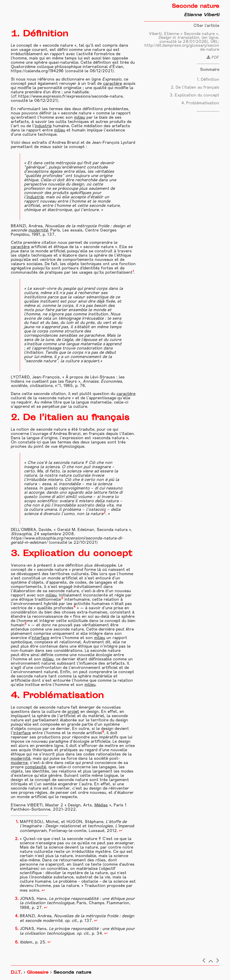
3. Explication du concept (194, 95)
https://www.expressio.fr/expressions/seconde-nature (70, 97)
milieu (80, 118)
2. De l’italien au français (195, 88)
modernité (38, 230)
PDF (213, 58)
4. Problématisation (200, 103)
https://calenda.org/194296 (37, 71)
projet (73, 712)
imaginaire (32, 826)
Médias (101, 805)
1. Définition (208, 80)
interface (40, 638)
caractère (113, 84)
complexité (35, 767)
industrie (43, 126)
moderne (19, 763)
